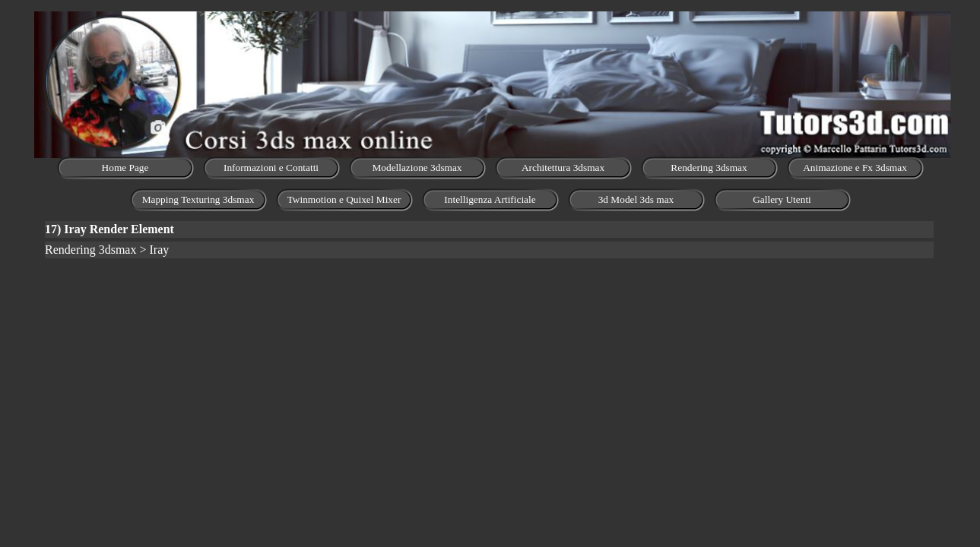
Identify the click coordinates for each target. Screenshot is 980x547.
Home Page (125, 168)
